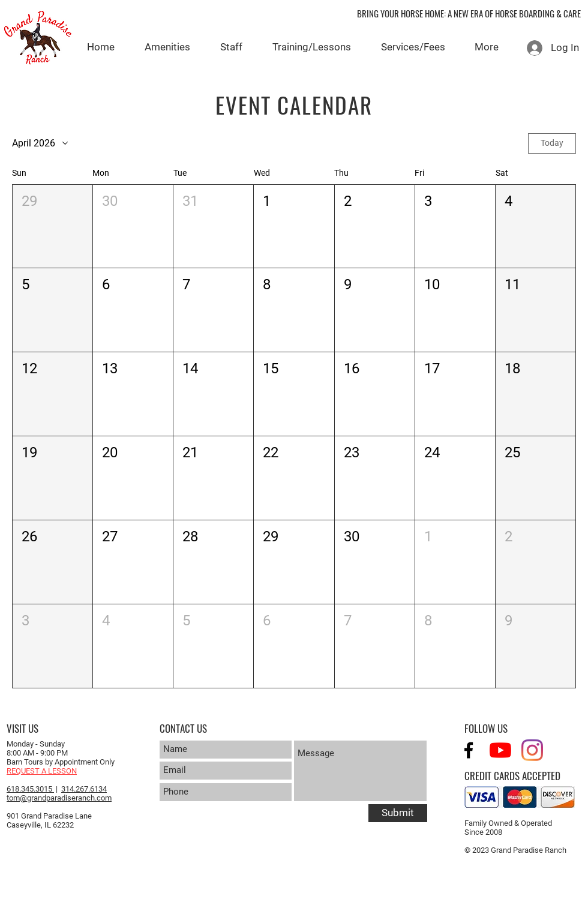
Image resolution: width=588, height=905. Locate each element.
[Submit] (398, 813)
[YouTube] (500, 750)
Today (552, 143)
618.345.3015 (30, 789)
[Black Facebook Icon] (469, 750)
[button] (52, 227)
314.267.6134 (84, 789)
